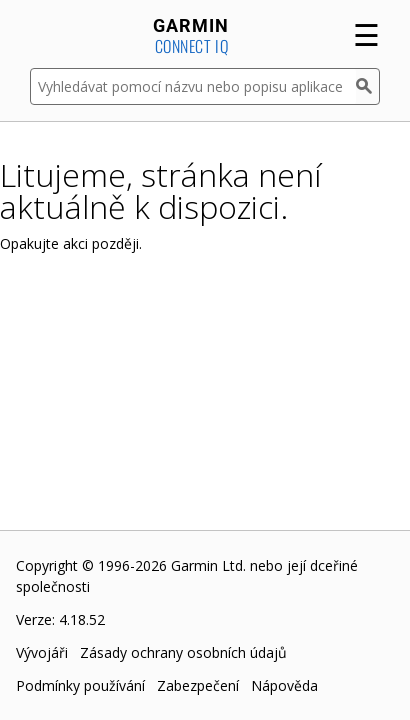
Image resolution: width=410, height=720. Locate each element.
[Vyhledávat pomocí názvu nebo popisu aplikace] (193, 86)
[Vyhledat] (368, 86)
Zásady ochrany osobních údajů (183, 652)
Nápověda (284, 685)
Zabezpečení (198, 685)
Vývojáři (42, 652)
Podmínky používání (80, 685)
